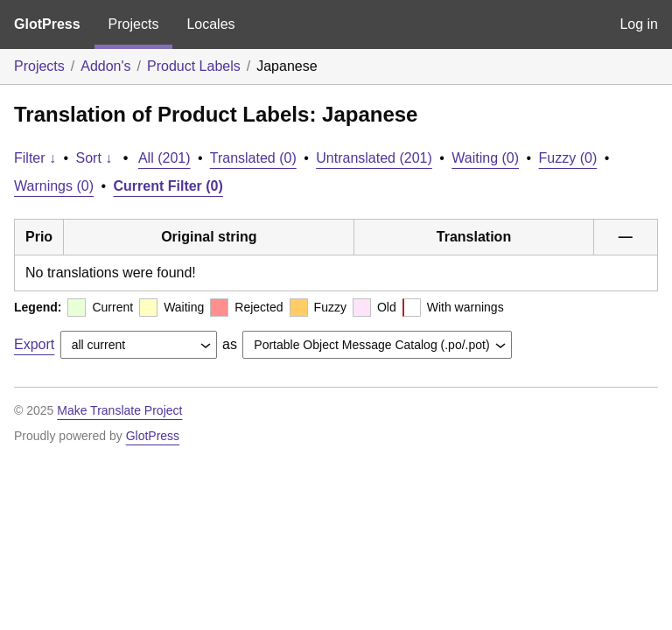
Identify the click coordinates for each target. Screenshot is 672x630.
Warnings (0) (54, 186)
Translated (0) (253, 158)
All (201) (164, 158)
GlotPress (47, 24)
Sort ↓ (94, 158)
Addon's (105, 66)
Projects (134, 24)
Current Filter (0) (168, 186)
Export (34, 344)
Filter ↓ (35, 158)
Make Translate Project (119, 410)
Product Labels (194, 66)
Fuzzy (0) (568, 158)
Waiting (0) (485, 158)
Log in (639, 24)
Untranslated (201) (374, 158)
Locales (210, 24)
